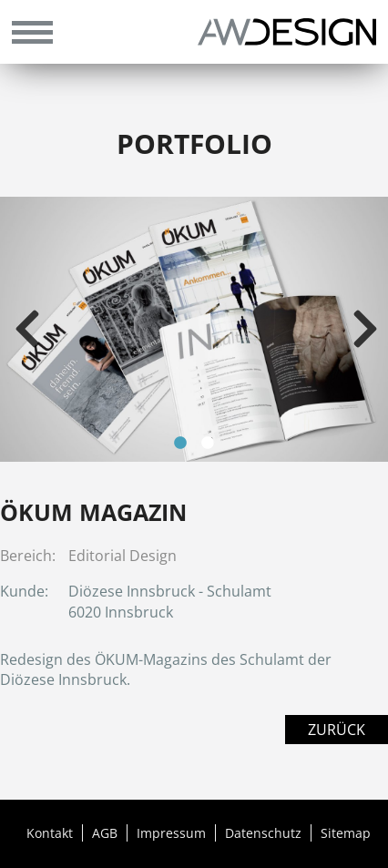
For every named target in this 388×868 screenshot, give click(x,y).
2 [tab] (208, 444)
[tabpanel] (194, 329)
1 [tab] (180, 444)
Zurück (337, 730)
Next (365, 330)
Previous (27, 330)
